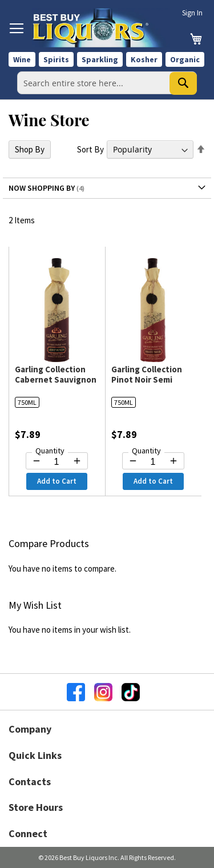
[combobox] (107, 83)
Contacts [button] (30, 781)
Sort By (90, 149)
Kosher (144, 59)
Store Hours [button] (36, 807)
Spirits (56, 59)
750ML (27, 402)
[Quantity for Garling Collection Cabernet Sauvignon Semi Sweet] (57, 462)
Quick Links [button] (35, 755)
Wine (22, 59)
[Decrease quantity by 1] (37, 461)
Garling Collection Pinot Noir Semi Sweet (147, 379)
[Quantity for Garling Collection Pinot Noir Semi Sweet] (153, 462)
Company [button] (30, 729)
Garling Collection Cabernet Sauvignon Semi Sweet (56, 379)
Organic (185, 59)
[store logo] (101, 28)
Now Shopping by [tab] (42, 188)
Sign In (192, 13)
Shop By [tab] (30, 149)
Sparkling (100, 59)
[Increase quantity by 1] (77, 461)
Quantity (50, 451)
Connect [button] (28, 833)
